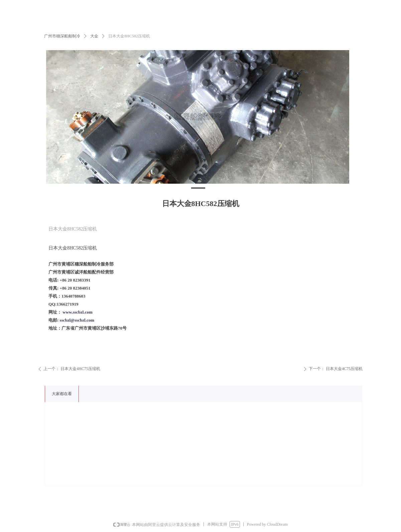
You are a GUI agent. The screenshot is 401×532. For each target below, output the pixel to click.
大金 (94, 36)
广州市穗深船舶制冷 (62, 36)
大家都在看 (62, 394)
